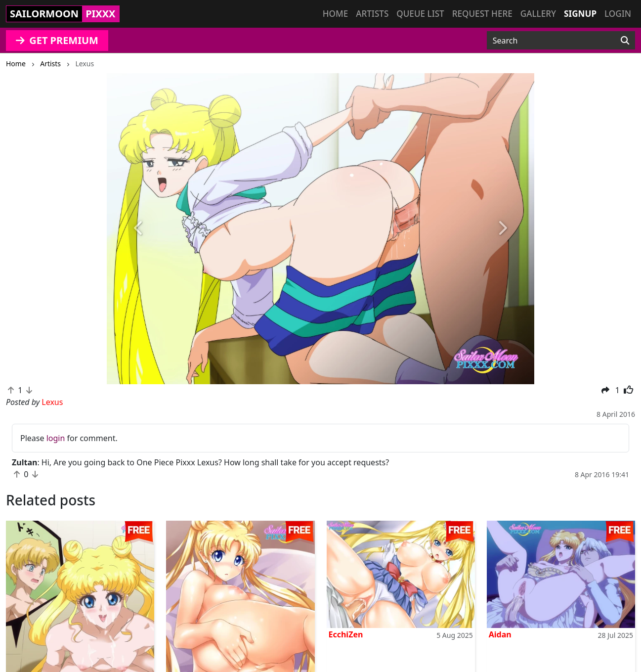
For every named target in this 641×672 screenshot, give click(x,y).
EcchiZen (346, 634)
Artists (372, 14)
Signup (580, 14)
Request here (482, 14)
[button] (139, 229)
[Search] (625, 41)
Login (618, 14)
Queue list (420, 14)
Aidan (500, 634)
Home (335, 14)
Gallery (538, 14)
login (56, 438)
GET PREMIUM (57, 40)
